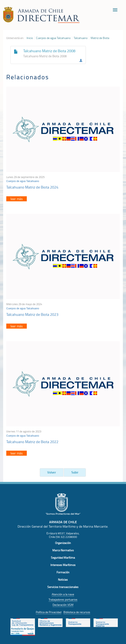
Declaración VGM (63, 605)
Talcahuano (81, 38)
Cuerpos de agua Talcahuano (53, 38)
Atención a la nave (63, 594)
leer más (17, 199)
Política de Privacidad (49, 612)
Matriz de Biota (100, 38)
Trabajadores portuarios (63, 599)
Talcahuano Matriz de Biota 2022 (32, 442)
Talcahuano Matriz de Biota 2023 (32, 314)
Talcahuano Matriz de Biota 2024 (32, 187)
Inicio (30, 38)
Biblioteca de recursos (77, 612)
